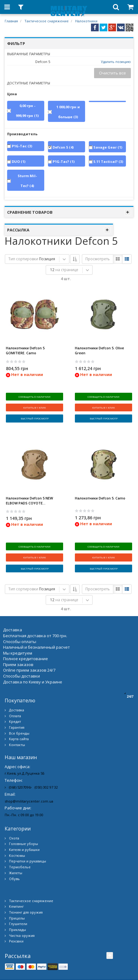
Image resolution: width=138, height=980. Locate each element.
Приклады (17, 904)
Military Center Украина (79, 974)
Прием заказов (18, 639)
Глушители (18, 899)
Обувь (14, 854)
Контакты (17, 720)
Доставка (17, 685)
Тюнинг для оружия (26, 887)
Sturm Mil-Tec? (27, 181)
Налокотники (86, 21)
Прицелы (17, 893)
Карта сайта (19, 714)
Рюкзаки (16, 916)
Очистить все (112, 73)
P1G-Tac (22, 146)
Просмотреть (98, 259)
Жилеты (16, 848)
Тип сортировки (23, 259)
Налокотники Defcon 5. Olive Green (99, 350)
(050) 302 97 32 (46, 762)
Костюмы (17, 830)
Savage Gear (108, 147)
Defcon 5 (63, 147)
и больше (68, 112)
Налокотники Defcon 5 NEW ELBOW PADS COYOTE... (29, 488)
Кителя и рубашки (24, 824)
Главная (11, 21)
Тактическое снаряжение (47, 21)
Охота (14, 813)
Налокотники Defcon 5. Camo (100, 485)
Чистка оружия (22, 910)
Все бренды (19, 708)
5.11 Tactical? (108, 161)
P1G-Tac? (64, 161)
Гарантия (17, 702)
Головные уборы (24, 819)
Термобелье (20, 842)
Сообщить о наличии (34, 397)
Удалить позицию (116, 62)
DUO (19, 161)
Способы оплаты (20, 616)
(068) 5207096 (20, 762)
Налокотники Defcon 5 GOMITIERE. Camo (25, 350)
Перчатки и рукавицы (28, 836)
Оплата (15, 691)
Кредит (15, 696)
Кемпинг (16, 881)
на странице (67, 270)
